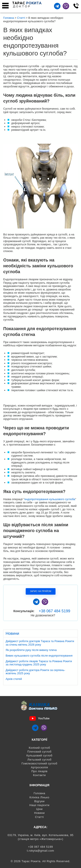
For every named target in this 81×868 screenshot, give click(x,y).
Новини (39, 813)
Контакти (39, 775)
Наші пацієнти (39, 805)
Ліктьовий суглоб (40, 760)
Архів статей (14, 679)
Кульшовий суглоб (39, 755)
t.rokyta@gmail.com (41, 851)
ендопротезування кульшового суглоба (50, 499)
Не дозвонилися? (43, 615)
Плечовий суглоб (40, 752)
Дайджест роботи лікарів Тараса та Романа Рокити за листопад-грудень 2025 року (39, 663)
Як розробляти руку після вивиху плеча (31, 650)
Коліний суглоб (39, 748)
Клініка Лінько (40, 797)
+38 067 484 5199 (54, 611)
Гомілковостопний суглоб (39, 763)
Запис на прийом (41, 591)
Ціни (39, 809)
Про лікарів (39, 771)
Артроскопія (39, 767)
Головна (40, 793)
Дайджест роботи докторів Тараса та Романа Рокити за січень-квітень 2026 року (40, 643)
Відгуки (40, 801)
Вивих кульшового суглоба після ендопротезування (39, 656)
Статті (39, 817)
